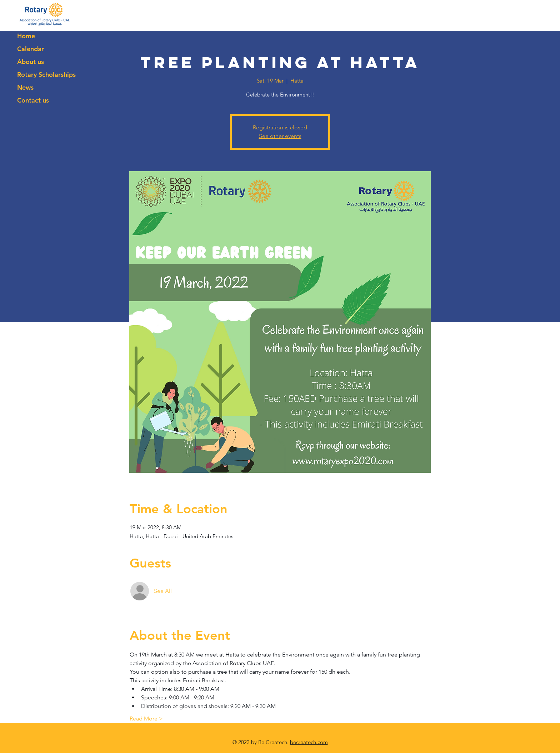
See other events (280, 136)
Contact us (33, 100)
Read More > (146, 719)
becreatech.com (309, 742)
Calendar (31, 49)
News (25, 87)
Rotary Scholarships (46, 75)
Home (26, 36)
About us (31, 62)
